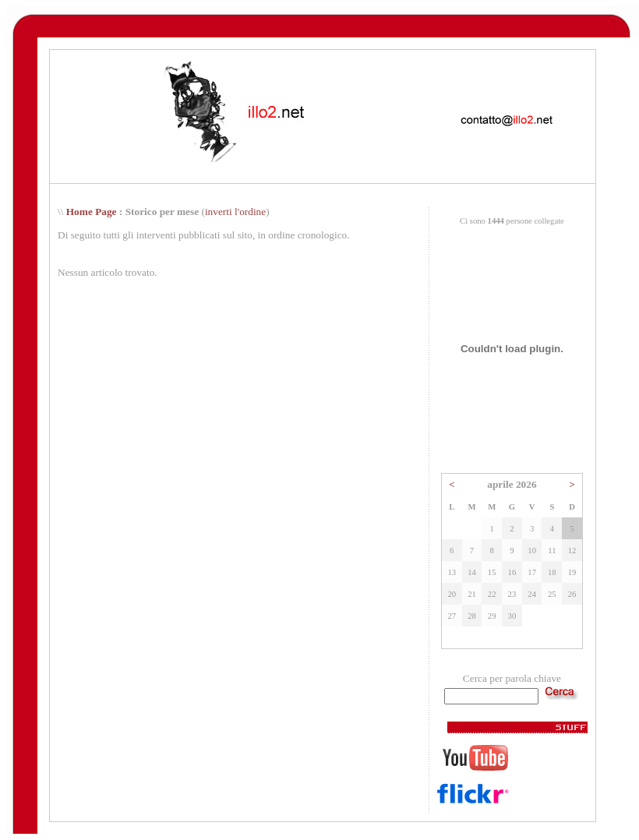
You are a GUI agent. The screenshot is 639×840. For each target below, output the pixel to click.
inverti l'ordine (235, 212)
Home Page (92, 212)
